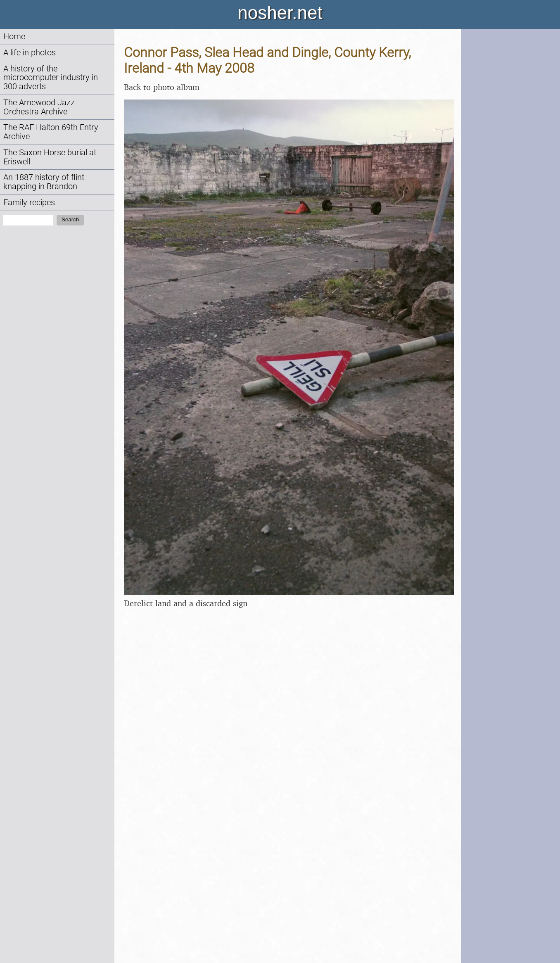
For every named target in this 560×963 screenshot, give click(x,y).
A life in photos (30, 53)
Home (14, 37)
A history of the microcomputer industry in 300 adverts (51, 78)
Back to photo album (162, 87)
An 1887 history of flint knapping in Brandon (44, 182)
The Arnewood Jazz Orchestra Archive (39, 107)
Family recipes (29, 203)
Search (70, 219)
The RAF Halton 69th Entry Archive (51, 132)
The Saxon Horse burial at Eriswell (50, 157)
